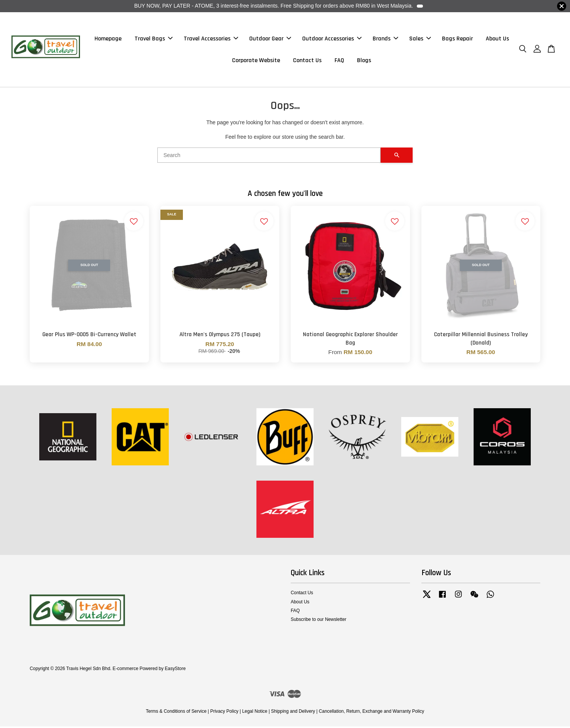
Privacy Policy (224, 713)
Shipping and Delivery (293, 713)
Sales (420, 39)
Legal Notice (255, 713)
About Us (497, 39)
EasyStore (175, 670)
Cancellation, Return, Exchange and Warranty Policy (372, 713)
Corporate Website (256, 61)
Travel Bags (154, 39)
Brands (385, 39)
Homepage (108, 39)
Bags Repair (457, 39)
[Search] (269, 157)
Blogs (364, 61)
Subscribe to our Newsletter (319, 621)
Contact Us (307, 61)
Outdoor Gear (270, 39)
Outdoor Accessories (332, 39)
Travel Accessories (211, 39)
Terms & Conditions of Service (176, 713)
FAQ (339, 61)
